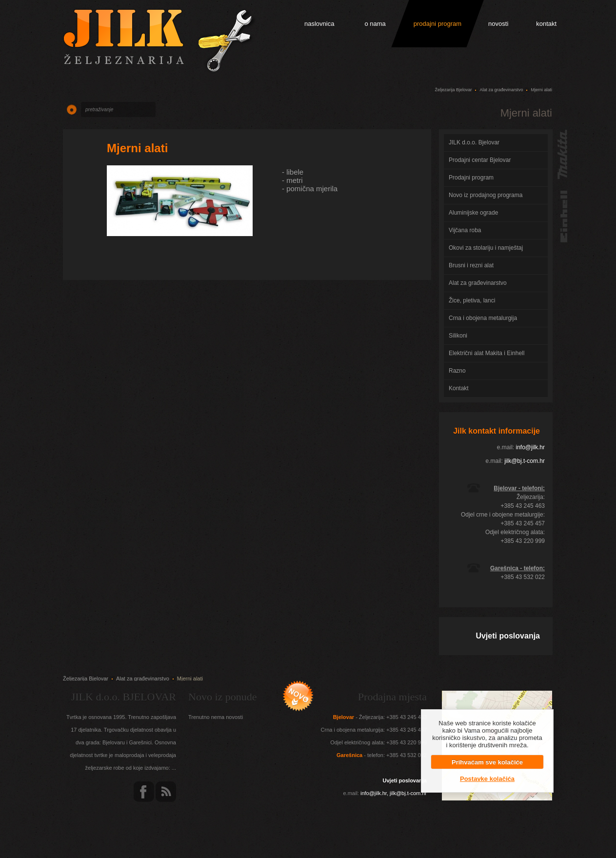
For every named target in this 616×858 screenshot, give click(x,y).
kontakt (546, 24)
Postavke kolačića (487, 779)
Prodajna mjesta (392, 697)
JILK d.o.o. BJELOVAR (124, 697)
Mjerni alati (137, 148)
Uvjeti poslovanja (508, 636)
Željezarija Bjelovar (453, 90)
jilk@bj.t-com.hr (525, 461)
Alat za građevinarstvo (501, 90)
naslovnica (319, 24)
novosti (498, 24)
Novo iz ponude (223, 697)
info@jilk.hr (530, 447)
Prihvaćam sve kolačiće (487, 762)
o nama (375, 24)
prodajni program (437, 24)
